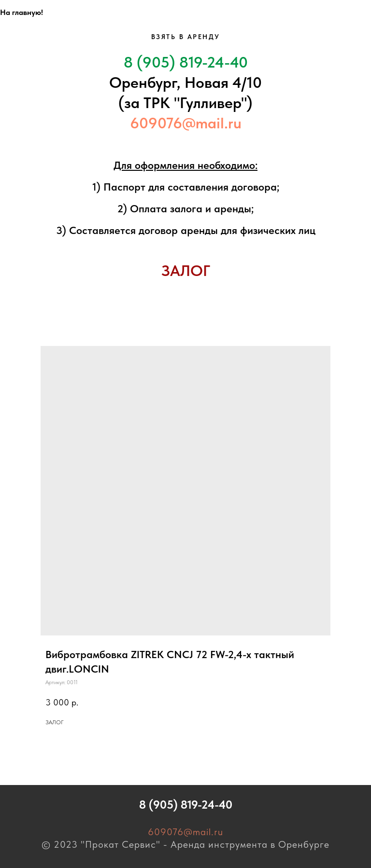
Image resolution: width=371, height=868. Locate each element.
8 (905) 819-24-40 (186, 62)
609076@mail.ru (186, 123)
